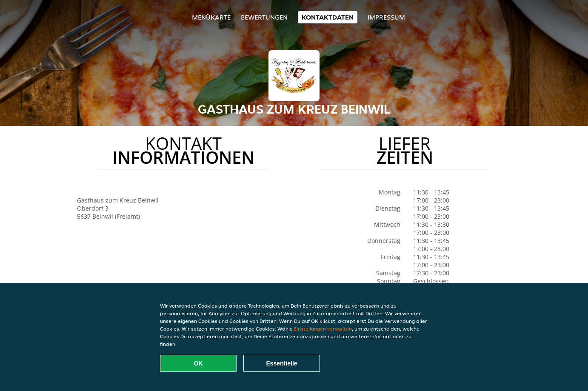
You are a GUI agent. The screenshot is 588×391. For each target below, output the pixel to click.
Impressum (386, 17)
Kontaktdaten (328, 17)
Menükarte (211, 17)
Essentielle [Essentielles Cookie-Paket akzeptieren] (281, 363)
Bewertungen (264, 17)
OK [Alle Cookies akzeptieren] (198, 363)
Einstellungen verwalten (323, 329)
